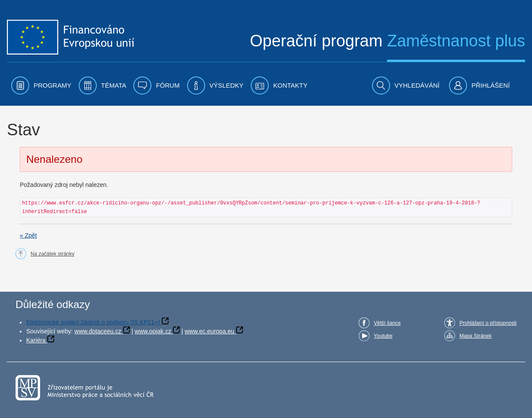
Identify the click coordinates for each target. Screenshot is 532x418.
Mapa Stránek (475, 336)
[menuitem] (41, 85)
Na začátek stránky (52, 254)
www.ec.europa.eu (209, 331)
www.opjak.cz (153, 331)
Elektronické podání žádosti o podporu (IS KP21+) (93, 322)
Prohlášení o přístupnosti (488, 323)
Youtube (383, 336)
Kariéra (36, 340)
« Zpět (28, 235)
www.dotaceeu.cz (98, 331)
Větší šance (387, 323)
